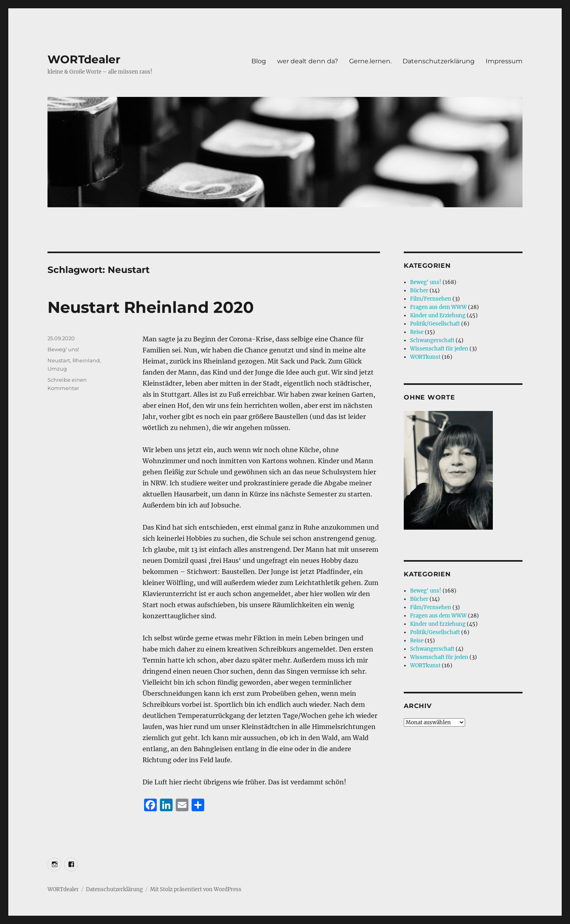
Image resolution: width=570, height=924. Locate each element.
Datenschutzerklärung (439, 61)
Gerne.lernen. (370, 61)
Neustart (59, 360)
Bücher (419, 291)
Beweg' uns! (63, 349)
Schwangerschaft (432, 340)
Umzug (57, 369)
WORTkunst (425, 357)
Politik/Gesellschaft (435, 324)
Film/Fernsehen (431, 299)
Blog (259, 61)
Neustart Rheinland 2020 (151, 307)
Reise (417, 332)
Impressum (504, 61)
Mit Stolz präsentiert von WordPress (196, 889)
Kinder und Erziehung (438, 315)
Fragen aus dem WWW (438, 307)
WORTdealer (84, 59)
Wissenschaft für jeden (439, 349)
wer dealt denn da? (308, 61)
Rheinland (86, 360)
